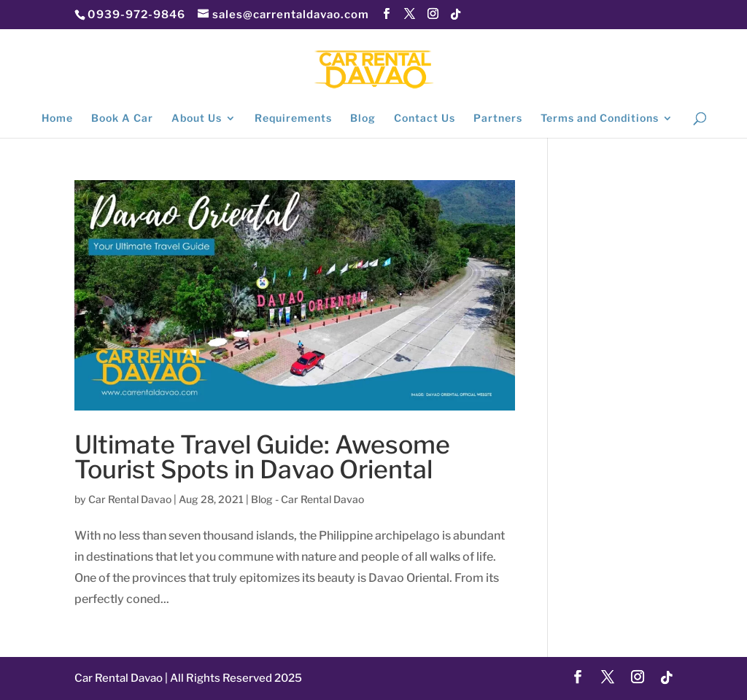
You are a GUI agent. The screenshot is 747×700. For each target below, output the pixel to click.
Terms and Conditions (600, 118)
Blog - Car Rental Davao (307, 499)
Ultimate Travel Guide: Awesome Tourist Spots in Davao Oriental (262, 457)
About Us (197, 118)
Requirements (293, 118)
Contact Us (425, 118)
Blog (363, 118)
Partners (498, 118)
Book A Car (122, 118)
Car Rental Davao (130, 499)
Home (57, 118)
